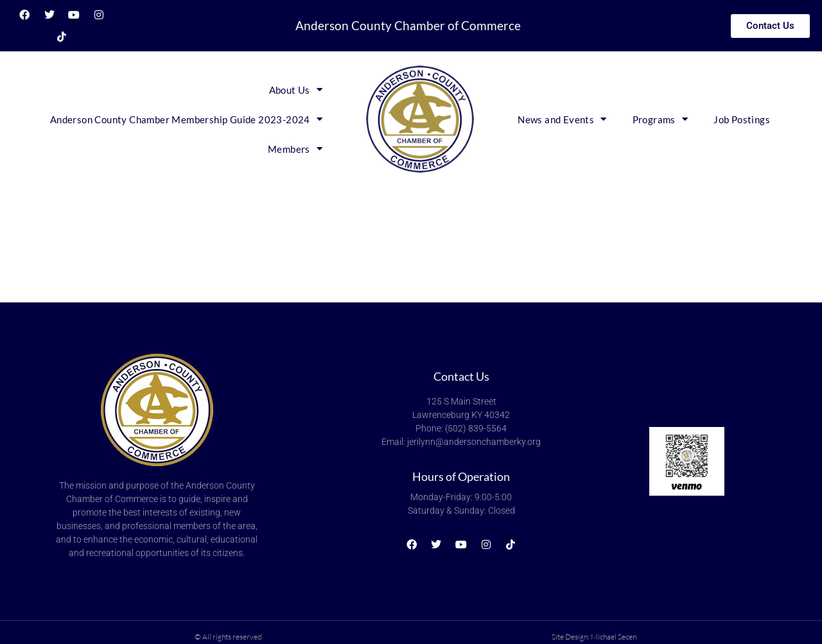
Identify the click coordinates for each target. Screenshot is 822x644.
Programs (660, 119)
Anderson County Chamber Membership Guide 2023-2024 (186, 119)
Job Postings (742, 119)
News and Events (562, 119)
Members (295, 149)
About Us (296, 90)
